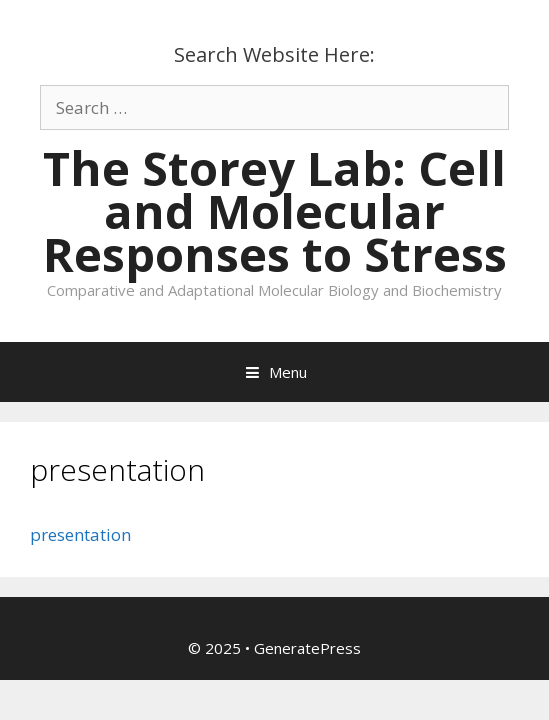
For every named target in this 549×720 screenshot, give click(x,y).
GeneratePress (307, 648)
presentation (80, 534)
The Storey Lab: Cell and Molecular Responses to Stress (275, 211)
